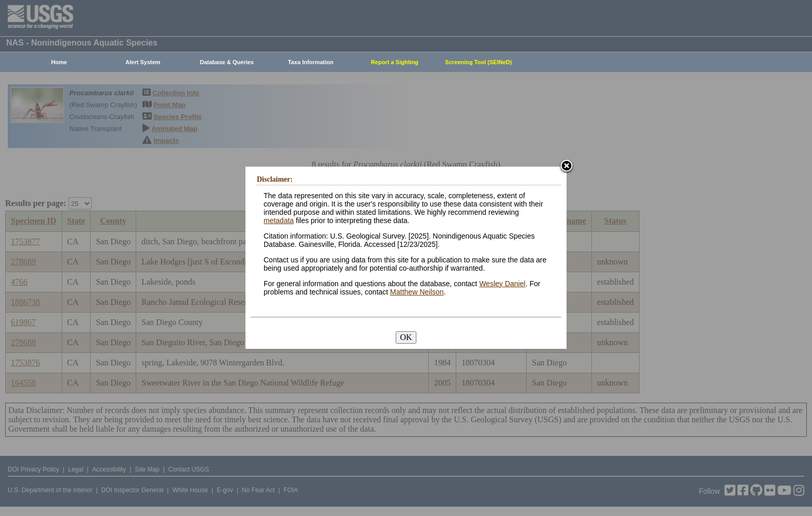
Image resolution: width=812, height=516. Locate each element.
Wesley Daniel (502, 284)
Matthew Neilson (417, 292)
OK (406, 337)
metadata (279, 220)
